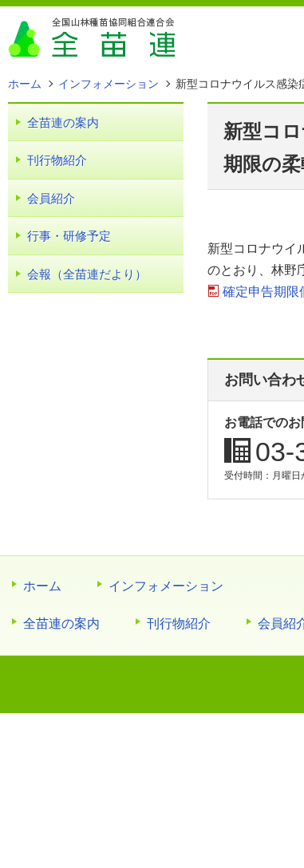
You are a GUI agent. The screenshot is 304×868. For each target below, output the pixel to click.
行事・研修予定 (69, 236)
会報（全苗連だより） (87, 274)
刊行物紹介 (57, 160)
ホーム (42, 586)
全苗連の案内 (63, 122)
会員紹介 (51, 198)
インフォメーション (166, 586)
